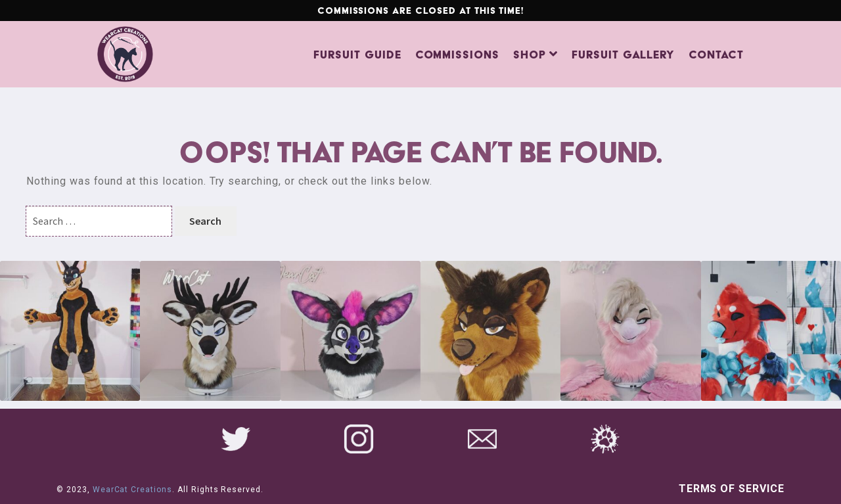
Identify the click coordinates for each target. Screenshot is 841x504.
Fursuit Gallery (623, 55)
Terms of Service (732, 489)
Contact (716, 55)
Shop (530, 55)
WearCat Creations (132, 490)
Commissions (458, 55)
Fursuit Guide (357, 55)
